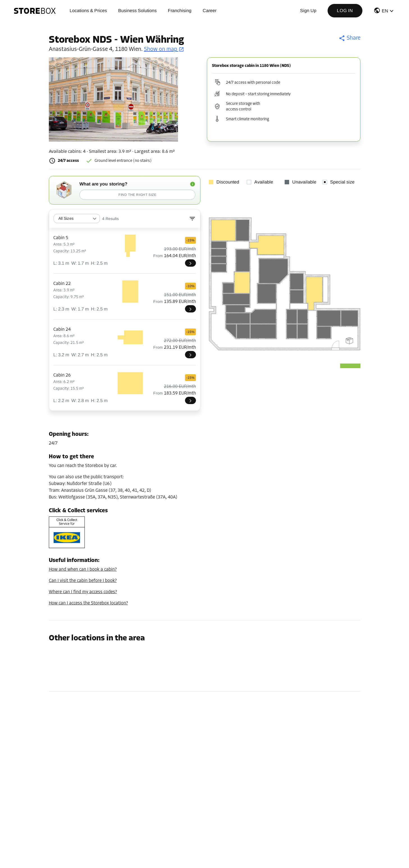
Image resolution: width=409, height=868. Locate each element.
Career (210, 11)
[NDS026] (190, 400)
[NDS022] (190, 309)
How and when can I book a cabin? (83, 570)
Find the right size (137, 195)
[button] (384, 12)
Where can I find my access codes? (83, 592)
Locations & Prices (88, 11)
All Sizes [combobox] (66, 218)
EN (385, 11)
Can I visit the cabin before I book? (83, 581)
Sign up (308, 11)
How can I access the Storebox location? (88, 603)
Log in (345, 11)
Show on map (164, 49)
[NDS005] (190, 263)
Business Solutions (137, 11)
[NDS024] (190, 355)
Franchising (180, 11)
